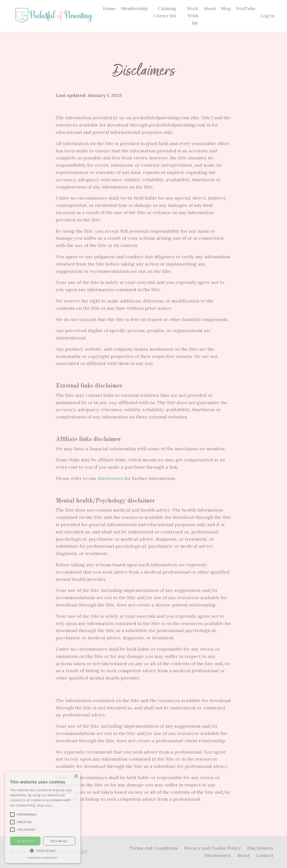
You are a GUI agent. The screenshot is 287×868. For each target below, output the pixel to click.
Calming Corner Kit (165, 12)
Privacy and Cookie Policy (213, 848)
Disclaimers (260, 848)
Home (109, 8)
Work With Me (193, 16)
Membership (134, 8)
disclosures (110, 478)
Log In (268, 16)
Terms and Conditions (154, 848)
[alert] (43, 817)
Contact (265, 855)
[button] (43, 850)
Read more (45, 805)
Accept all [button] (25, 841)
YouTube (246, 8)
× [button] (76, 776)
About (210, 8)
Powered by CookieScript (43, 858)
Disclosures (218, 855)
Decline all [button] (59, 841)
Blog (226, 8)
